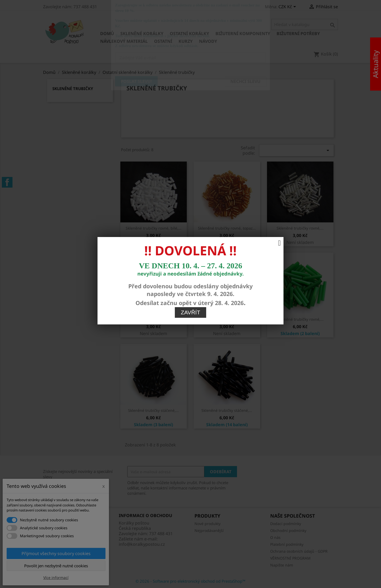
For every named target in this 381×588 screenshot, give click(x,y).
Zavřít (191, 237)
